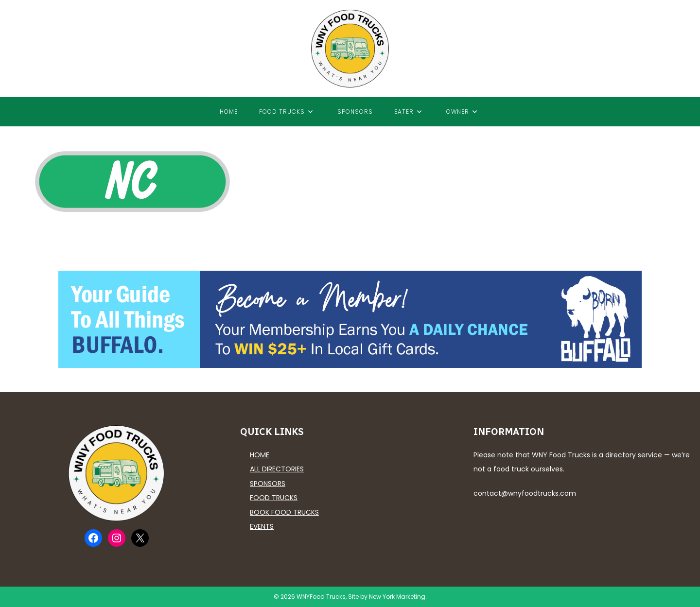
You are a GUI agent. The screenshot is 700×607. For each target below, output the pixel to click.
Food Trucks (274, 498)
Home (260, 455)
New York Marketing (397, 597)
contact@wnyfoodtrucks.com (525, 493)
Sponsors (268, 484)
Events (262, 526)
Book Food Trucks (284, 512)
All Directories (277, 469)
